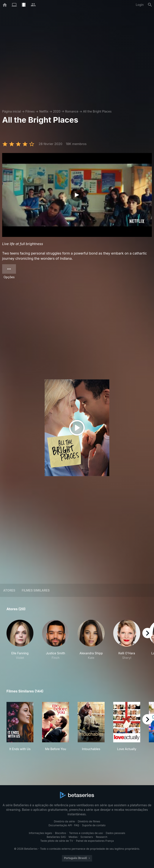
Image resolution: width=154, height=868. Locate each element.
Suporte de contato (94, 825)
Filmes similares (36, 590)
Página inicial (12, 111)
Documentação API (60, 825)
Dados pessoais (115, 833)
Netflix (44, 111)
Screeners (87, 837)
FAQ (77, 825)
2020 (57, 111)
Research (101, 837)
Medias (73, 837)
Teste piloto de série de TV (57, 841)
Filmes (30, 111)
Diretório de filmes (89, 821)
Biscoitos (60, 833)
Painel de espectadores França (95, 841)
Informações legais (41, 833)
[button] (20, 644)
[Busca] (150, 5)
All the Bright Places (97, 111)
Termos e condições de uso (86, 833)
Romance (72, 111)
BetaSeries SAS (56, 837)
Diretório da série (64, 821)
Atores (9, 590)
